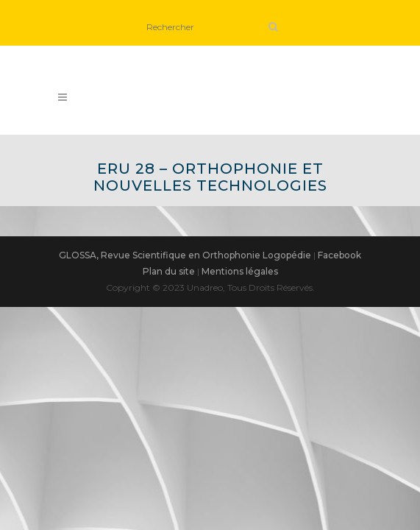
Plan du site (169, 271)
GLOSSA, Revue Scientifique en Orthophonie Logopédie (185, 255)
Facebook (339, 255)
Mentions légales (240, 271)
